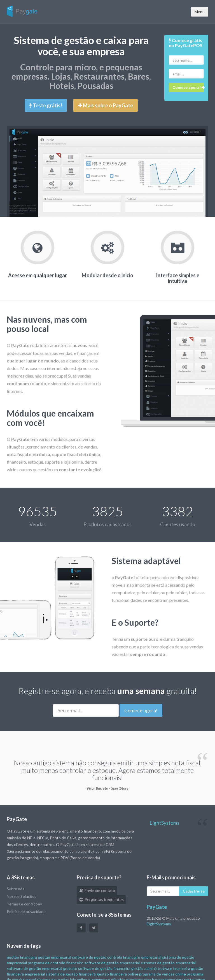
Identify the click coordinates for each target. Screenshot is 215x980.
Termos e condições (24, 904)
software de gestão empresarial (112, 963)
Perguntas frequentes (101, 899)
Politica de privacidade (26, 911)
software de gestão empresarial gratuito (42, 968)
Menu (200, 12)
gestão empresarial (54, 957)
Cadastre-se (194, 891)
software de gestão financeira (104, 968)
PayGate (157, 907)
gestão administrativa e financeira (161, 968)
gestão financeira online (117, 974)
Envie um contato (97, 890)
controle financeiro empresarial (134, 957)
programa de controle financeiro (56, 963)
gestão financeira (22, 957)
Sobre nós (16, 889)
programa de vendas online (163, 974)
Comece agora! (141, 710)
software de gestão (89, 957)
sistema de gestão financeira (71, 974)
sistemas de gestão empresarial (168, 963)
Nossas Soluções (22, 896)
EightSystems (164, 823)
